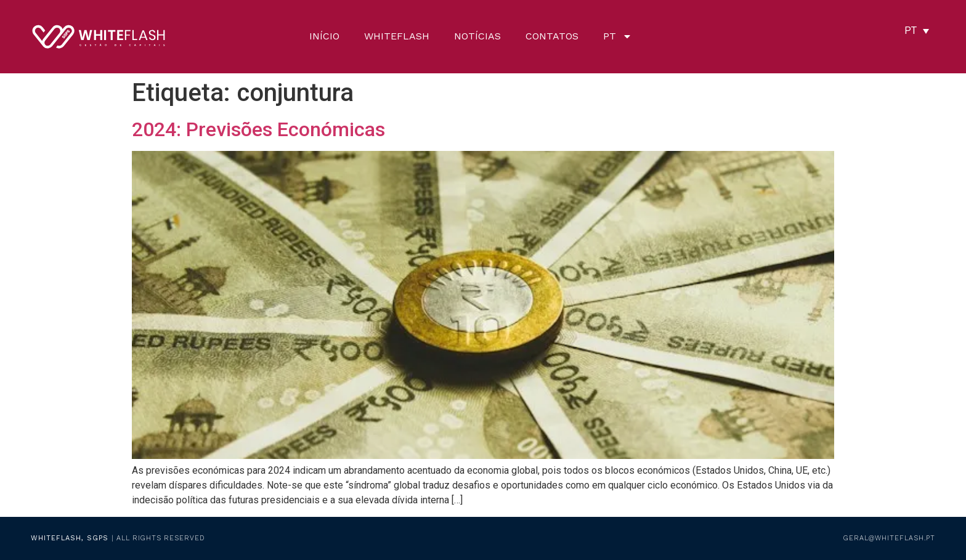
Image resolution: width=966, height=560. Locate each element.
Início (324, 36)
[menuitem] (618, 36)
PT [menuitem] (911, 30)
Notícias (477, 36)
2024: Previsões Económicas (258, 129)
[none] (917, 30)
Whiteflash (397, 36)
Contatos (552, 36)
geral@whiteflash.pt (889, 538)
